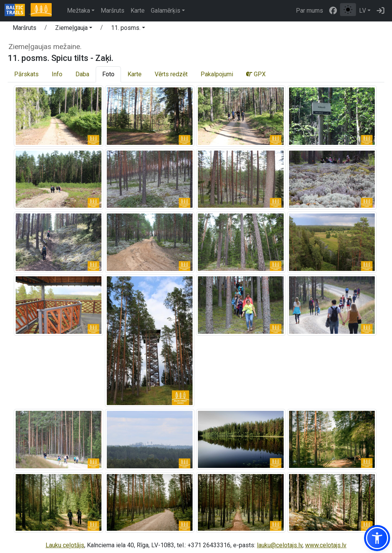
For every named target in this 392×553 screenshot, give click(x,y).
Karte (138, 11)
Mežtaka (78, 11)
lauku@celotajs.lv (280, 545)
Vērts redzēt (171, 74)
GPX (256, 74)
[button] (74, 29)
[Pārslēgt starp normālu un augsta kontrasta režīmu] (348, 10)
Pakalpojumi (217, 74)
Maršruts (113, 11)
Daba (82, 74)
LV (363, 11)
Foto (108, 74)
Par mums (310, 11)
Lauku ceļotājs (65, 545)
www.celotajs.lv (326, 545)
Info (57, 74)
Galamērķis (166, 11)
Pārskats (26, 74)
